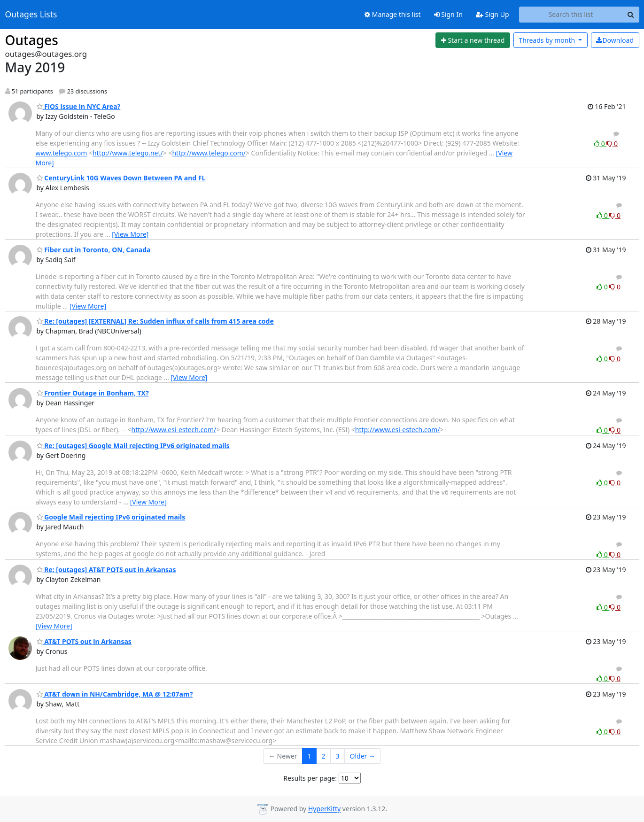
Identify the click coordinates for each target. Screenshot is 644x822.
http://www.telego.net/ (128, 153)
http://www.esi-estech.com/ (174, 430)
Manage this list (393, 14)
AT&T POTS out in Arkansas (84, 641)
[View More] (130, 234)
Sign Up (493, 14)
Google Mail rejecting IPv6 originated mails (111, 517)
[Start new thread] (473, 40)
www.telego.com (62, 153)
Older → (363, 756)
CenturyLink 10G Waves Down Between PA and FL (121, 178)
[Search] (631, 15)
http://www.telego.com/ (209, 153)
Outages (32, 40)
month (547, 40)
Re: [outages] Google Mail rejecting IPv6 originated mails (133, 446)
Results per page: (310, 778)
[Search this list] (571, 15)
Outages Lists (31, 15)
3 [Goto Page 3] (338, 756)
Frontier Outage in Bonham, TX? (93, 393)
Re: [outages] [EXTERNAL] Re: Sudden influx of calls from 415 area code (155, 321)
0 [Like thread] (600, 143)
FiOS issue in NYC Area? (79, 106)
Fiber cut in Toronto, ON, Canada (94, 250)
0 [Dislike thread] (612, 143)
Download (615, 40)
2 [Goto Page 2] (324, 756)
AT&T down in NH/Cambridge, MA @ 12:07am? (115, 694)
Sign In (448, 14)
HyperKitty (324, 809)
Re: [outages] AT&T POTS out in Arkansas (106, 570)
